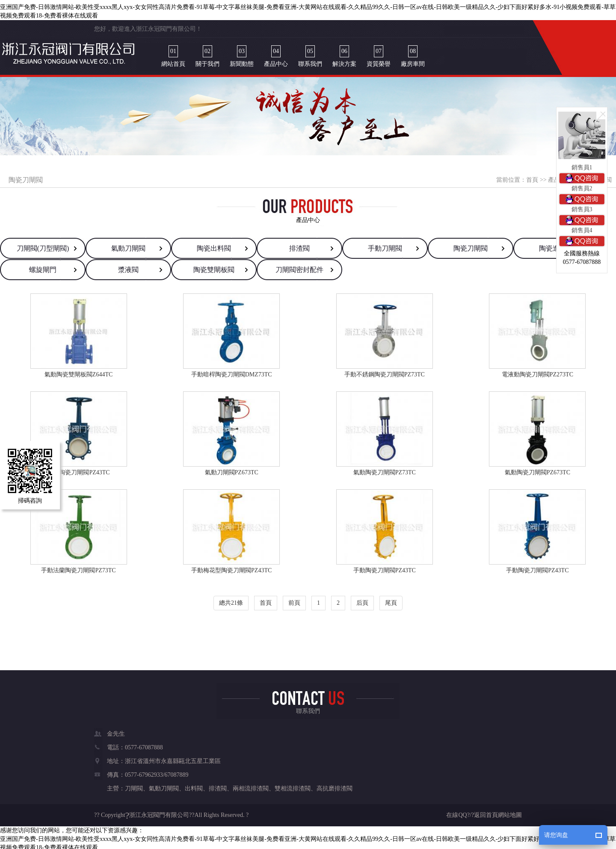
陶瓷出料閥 (214, 245)
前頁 (294, 600)
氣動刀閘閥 (128, 245)
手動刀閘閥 (385, 245)
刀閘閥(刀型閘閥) (43, 245)
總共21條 (231, 600)
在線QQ (456, 812)
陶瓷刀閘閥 (471, 245)
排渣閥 (299, 245)
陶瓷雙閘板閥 (214, 267)
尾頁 (391, 600)
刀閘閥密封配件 (299, 267)
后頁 (362, 600)
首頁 (532, 177)
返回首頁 (486, 812)
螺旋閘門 (43, 267)
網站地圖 (510, 812)
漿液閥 (128, 267)
